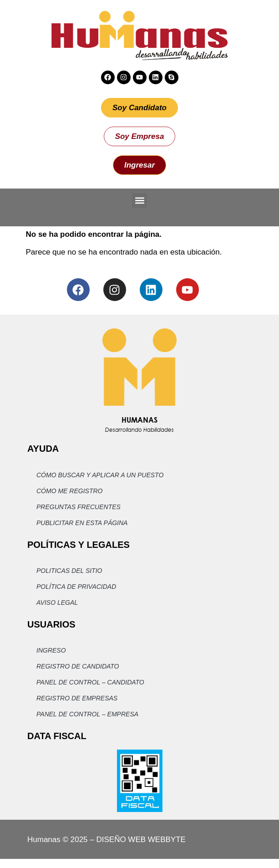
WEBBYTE (167, 840)
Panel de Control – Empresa (87, 714)
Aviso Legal (57, 602)
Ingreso (51, 650)
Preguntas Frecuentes (79, 507)
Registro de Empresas (77, 698)
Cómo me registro (69, 491)
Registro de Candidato (78, 666)
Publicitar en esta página (82, 523)
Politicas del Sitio (69, 571)
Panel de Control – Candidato (90, 682)
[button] (139, 201)
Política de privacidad (76, 587)
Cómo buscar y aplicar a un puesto (100, 475)
